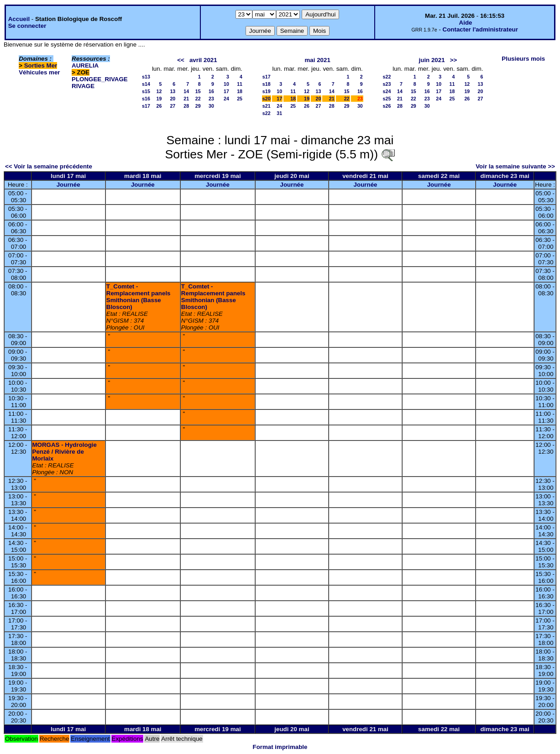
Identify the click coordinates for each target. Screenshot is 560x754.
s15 (146, 91)
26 (159, 106)
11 (240, 84)
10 (226, 84)
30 (211, 106)
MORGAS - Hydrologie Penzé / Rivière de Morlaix (65, 452)
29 (198, 106)
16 (211, 91)
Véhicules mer (39, 72)
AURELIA (85, 65)
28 (186, 106)
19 (159, 99)
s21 (267, 106)
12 (159, 91)
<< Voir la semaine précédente (49, 166)
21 (186, 99)
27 (173, 106)
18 (240, 91)
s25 (387, 99)
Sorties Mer (41, 65)
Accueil (19, 19)
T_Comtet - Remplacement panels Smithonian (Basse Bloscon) (139, 297)
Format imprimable (280, 747)
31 (279, 113)
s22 (267, 113)
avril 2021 (203, 60)
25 (240, 99)
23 (211, 99)
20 (173, 99)
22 (198, 99)
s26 (387, 106)
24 (226, 99)
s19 (267, 91)
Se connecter (27, 26)
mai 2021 (318, 60)
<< (181, 60)
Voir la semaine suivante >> (515, 166)
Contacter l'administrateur (480, 29)
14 (186, 91)
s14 (146, 84)
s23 (387, 84)
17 (226, 91)
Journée (68, 185)
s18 (267, 84)
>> (454, 60)
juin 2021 (432, 60)
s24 (387, 91)
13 (173, 91)
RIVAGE (83, 86)
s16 (146, 99)
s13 (146, 77)
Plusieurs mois (523, 59)
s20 (267, 99)
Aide (466, 23)
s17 (146, 106)
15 (198, 91)
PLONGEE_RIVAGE (100, 79)
